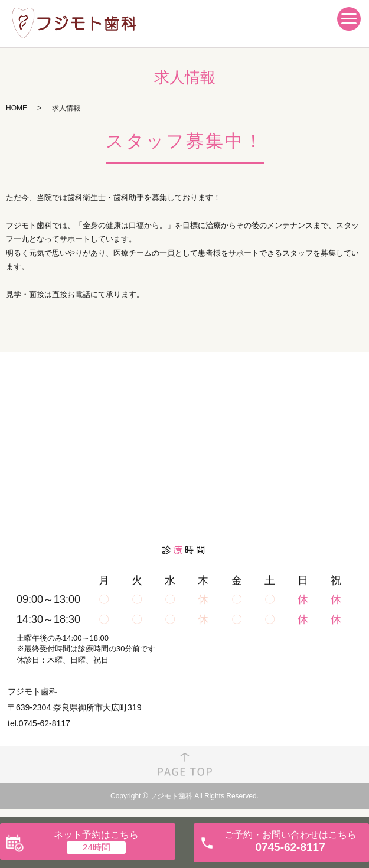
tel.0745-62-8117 (39, 723)
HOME (17, 108)
